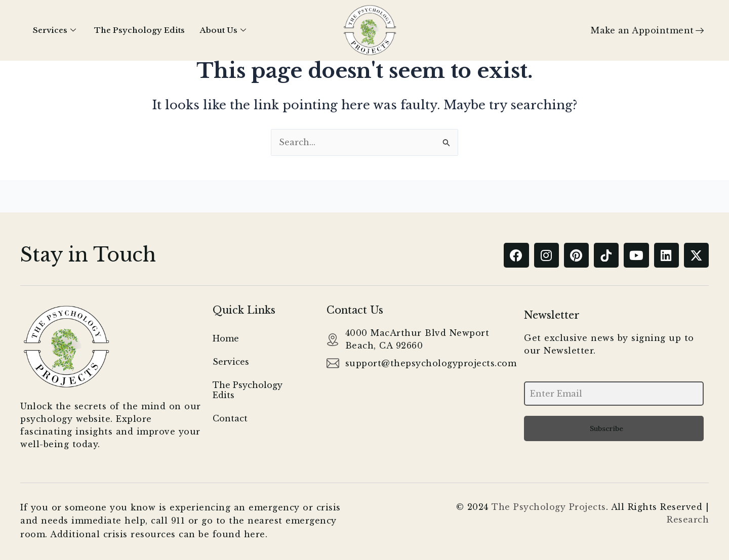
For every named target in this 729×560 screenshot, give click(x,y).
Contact (230, 419)
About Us (223, 30)
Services (54, 30)
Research (688, 520)
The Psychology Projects (549, 507)
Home (226, 339)
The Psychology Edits (139, 30)
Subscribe (606, 428)
